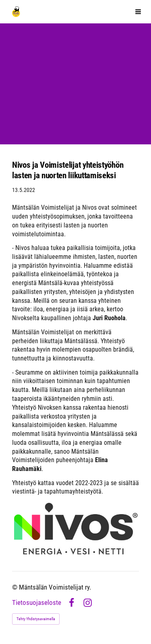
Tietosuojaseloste (37, 603)
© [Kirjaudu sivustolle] (16, 587)
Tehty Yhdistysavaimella (36, 619)
